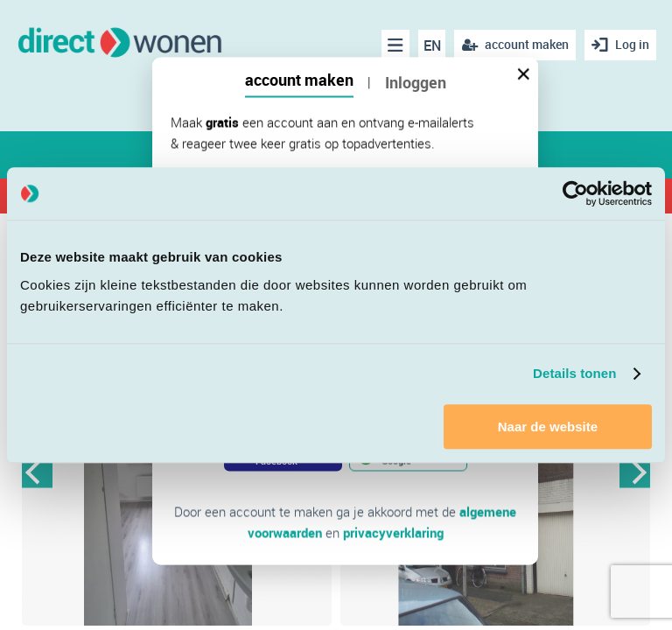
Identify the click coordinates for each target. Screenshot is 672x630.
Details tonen (574, 373)
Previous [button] (37, 472)
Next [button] (635, 472)
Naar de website (548, 427)
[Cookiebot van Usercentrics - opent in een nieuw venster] (575, 193)
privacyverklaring (393, 533)
